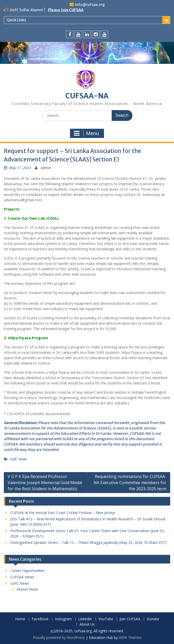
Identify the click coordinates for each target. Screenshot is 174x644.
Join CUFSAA (130, 619)
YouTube (106, 619)
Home (20, 619)
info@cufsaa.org (90, 5)
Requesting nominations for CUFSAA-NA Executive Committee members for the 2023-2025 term (130, 483)
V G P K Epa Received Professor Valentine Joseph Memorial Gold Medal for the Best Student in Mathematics (45, 483)
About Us (87, 624)
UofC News (18, 459)
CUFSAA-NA (87, 96)
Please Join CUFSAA (66, 10)
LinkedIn (85, 619)
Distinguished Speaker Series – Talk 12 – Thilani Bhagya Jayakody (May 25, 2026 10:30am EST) (88, 542)
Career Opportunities (27, 571)
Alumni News (27, 589)
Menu (86, 133)
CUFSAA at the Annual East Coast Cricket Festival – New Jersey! (63, 513)
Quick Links (16, 20)
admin (46, 168)
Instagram (63, 619)
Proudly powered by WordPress (59, 637)
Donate (153, 619)
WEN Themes (130, 637)
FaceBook (40, 619)
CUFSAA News (22, 577)
